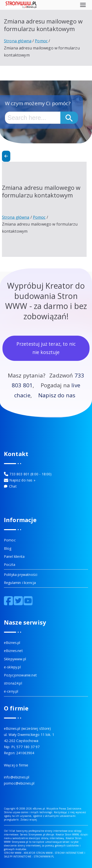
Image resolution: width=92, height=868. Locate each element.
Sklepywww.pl (15, 659)
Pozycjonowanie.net (20, 675)
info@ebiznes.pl (17, 777)
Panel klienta (14, 556)
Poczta (10, 565)
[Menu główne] (83, 5)
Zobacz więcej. (29, 820)
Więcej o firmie (16, 765)
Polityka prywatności (21, 575)
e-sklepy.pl (12, 667)
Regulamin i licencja (20, 583)
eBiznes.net (13, 651)
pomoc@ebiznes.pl (19, 783)
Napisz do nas (57, 395)
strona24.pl (13, 683)
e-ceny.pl (11, 691)
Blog (8, 548)
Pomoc (10, 540)
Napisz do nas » (22, 480)
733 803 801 (19, 474)
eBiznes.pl (12, 643)
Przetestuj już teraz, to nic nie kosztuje (46, 348)
